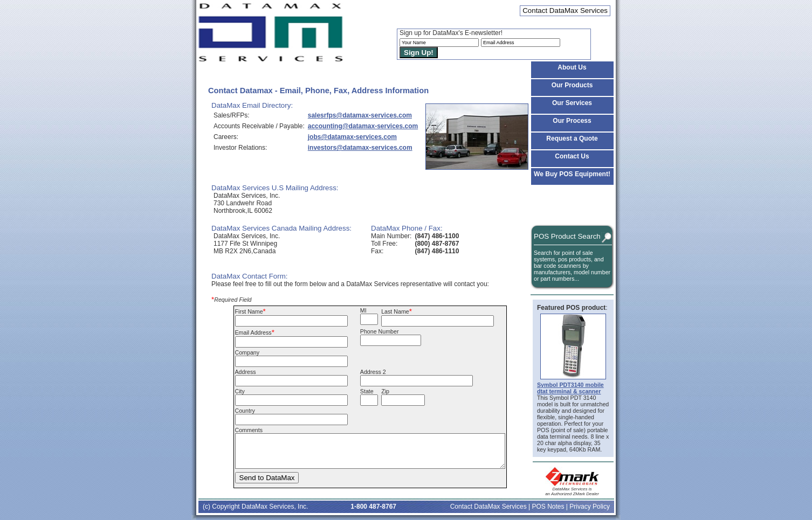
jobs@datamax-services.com (352, 137)
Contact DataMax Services (488, 507)
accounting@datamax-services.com (363, 126)
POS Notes (548, 507)
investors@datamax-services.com (360, 148)
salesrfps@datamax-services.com (360, 115)
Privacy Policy (590, 507)
